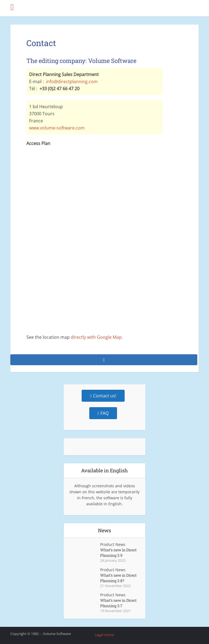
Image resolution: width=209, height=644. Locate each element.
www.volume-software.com (57, 128)
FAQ (103, 413)
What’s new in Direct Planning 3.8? (118, 578)
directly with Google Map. (97, 337)
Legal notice (104, 635)
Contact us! (103, 396)
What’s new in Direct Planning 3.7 (118, 603)
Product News (113, 544)
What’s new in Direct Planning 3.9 (118, 553)
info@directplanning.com (72, 81)
